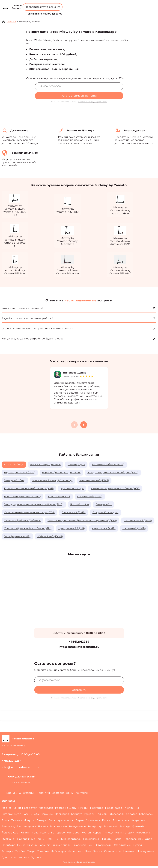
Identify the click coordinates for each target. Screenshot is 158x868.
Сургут (138, 847)
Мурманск (8, 840)
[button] (84, 425)
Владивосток (59, 828)
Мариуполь (21, 859)
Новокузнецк (146, 853)
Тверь (31, 853)
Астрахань (138, 822)
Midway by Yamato (30, 22)
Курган (86, 834)
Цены (81, 12)
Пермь (80, 822)
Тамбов (20, 853)
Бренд (52, 12)
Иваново (129, 853)
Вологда (125, 828)
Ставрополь (104, 847)
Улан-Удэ (43, 853)
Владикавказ (78, 828)
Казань (27, 816)
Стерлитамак (123, 847)
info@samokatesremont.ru (79, 649)
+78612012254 (84, 5)
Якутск (98, 853)
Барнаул (77, 816)
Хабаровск (146, 816)
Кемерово (58, 834)
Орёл (149, 840)
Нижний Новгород (91, 809)
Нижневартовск (71, 840)
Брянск (43, 828)
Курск (97, 834)
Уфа (36, 816)
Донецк (7, 859)
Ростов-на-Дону (66, 809)
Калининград (30, 834)
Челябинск (133, 809)
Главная (11, 22)
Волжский (111, 828)
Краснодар (46, 809)
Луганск (36, 859)
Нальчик (52, 840)
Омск (52, 822)
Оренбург (8, 847)
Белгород (8, 828)
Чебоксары (58, 853)
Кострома (73, 834)
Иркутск (29, 822)
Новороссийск (133, 840)
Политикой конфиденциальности (92, 102)
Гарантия (44, 794)
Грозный (138, 828)
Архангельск (121, 822)
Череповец (75, 853)
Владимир (95, 828)
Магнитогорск (124, 834)
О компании (67, 12)
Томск (6, 822)
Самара (42, 822)
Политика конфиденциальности (79, 864)
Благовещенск (26, 828)
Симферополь (61, 847)
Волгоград (62, 816)
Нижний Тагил (112, 840)
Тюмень (17, 822)
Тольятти (102, 816)
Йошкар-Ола (10, 834)
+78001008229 (61, 5)
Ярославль (117, 816)
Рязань (32, 847)
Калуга (45, 834)
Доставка (58, 794)
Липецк (108, 834)
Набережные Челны (31, 840)
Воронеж (47, 816)
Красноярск (66, 822)
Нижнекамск (92, 840)
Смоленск (79, 847)
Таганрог (8, 853)
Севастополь (113, 853)
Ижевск (89, 816)
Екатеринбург (11, 816)
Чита (88, 853)
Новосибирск (114, 809)
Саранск (44, 847)
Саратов (132, 816)
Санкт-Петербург (25, 809)
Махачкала (143, 834)
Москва (7, 809)
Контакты (92, 12)
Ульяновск (93, 822)
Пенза (21, 847)
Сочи (91, 847)
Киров (106, 822)
